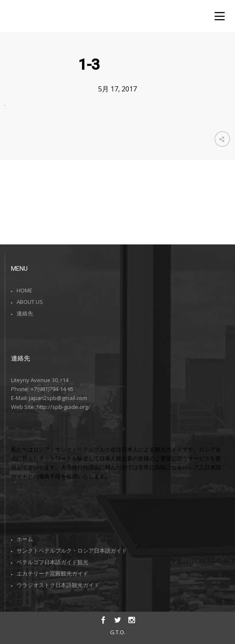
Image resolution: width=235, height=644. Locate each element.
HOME (24, 290)
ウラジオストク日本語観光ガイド (58, 585)
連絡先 (25, 313)
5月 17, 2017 (117, 89)
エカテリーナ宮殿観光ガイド (52, 573)
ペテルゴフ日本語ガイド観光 (52, 562)
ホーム (25, 539)
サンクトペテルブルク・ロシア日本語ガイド (72, 550)
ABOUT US (30, 302)
